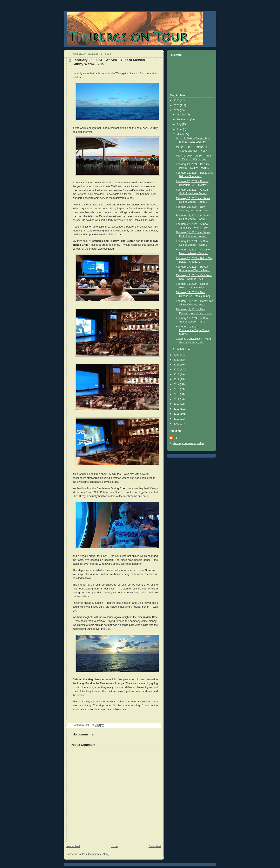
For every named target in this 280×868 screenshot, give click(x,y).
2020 (177, 370)
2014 (177, 399)
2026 (177, 101)
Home (114, 846)
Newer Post (73, 846)
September (183, 120)
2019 (177, 375)
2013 (177, 404)
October (182, 115)
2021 (177, 365)
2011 (177, 414)
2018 (177, 379)
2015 (177, 394)
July (179, 124)
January (182, 349)
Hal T (177, 438)
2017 (177, 384)
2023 (177, 355)
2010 (177, 419)
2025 (177, 105)
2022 (177, 360)
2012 (177, 409)
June (180, 129)
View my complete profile (188, 443)
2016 (177, 389)
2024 (177, 110)
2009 (177, 424)
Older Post (155, 846)
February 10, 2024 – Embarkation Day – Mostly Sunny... (193, 330)
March (181, 134)
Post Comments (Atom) (96, 854)
